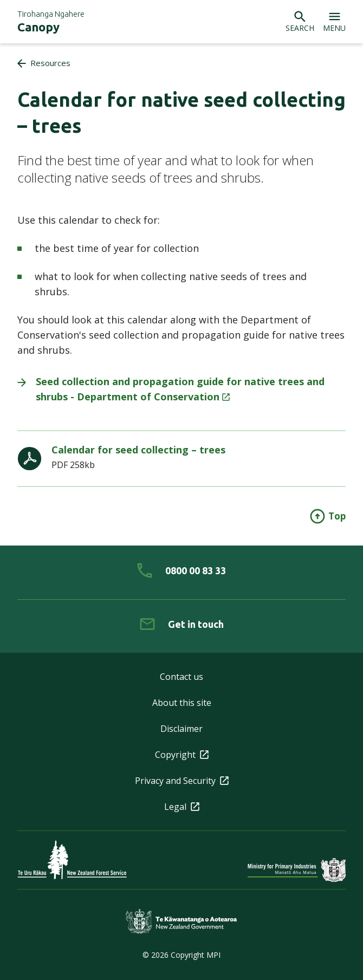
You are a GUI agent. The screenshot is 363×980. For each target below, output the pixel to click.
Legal (182, 807)
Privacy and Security (182, 781)
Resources (50, 63)
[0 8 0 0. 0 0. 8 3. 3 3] (181, 570)
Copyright (182, 755)
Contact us (181, 677)
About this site (182, 703)
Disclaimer (181, 729)
